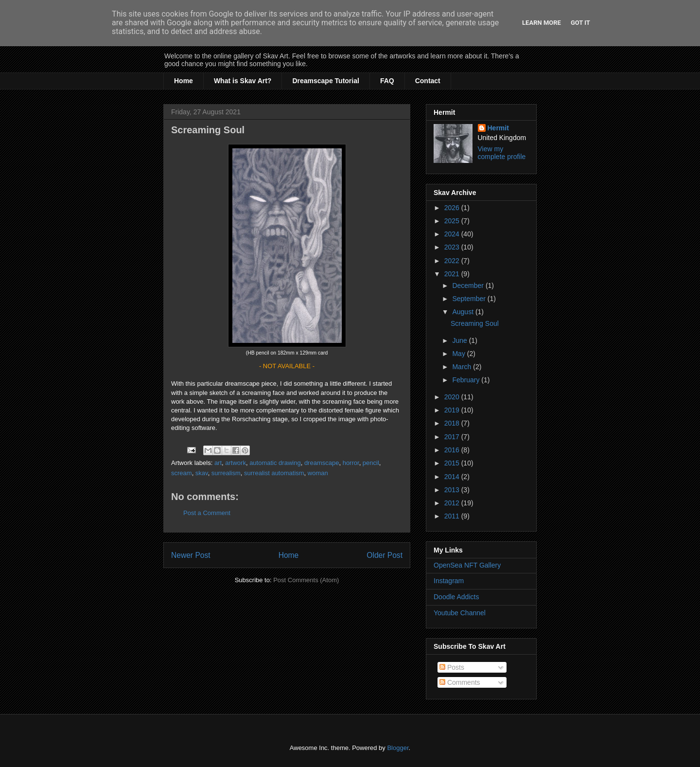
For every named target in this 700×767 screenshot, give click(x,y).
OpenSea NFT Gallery (467, 565)
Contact (428, 81)
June (460, 340)
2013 (453, 490)
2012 (453, 503)
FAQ (387, 81)
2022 (453, 261)
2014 (453, 477)
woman (318, 473)
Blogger (398, 748)
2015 (453, 463)
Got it (580, 23)
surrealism (226, 473)
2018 (453, 423)
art (218, 463)
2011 (453, 516)
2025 (453, 221)
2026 (453, 208)
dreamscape (322, 463)
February (467, 380)
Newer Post (191, 555)
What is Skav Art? (243, 81)
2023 (453, 247)
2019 (453, 410)
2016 (453, 450)
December (469, 285)
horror (351, 463)
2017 (453, 437)
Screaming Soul (475, 323)
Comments (460, 682)
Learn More (542, 23)
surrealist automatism (274, 473)
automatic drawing (275, 463)
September (470, 299)
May (459, 354)
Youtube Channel (460, 613)
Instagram (449, 581)
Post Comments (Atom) (306, 580)
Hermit (498, 128)
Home (184, 81)
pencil (371, 463)
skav (202, 473)
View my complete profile (502, 153)
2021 (453, 274)
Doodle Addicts (456, 597)
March (463, 367)
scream (182, 473)
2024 (453, 234)
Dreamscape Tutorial (325, 81)
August (464, 312)
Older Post (385, 555)
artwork (236, 463)
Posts (452, 667)
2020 (453, 397)
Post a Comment (207, 513)
